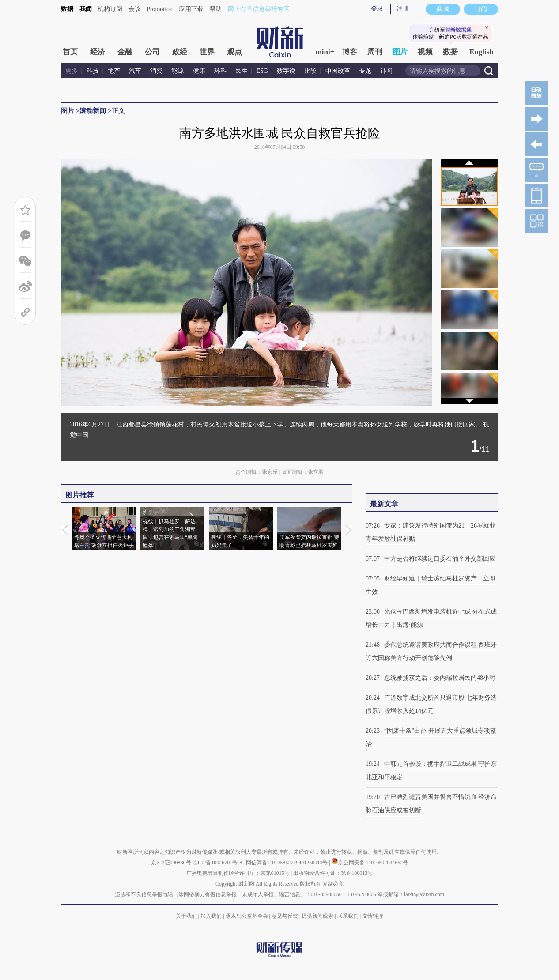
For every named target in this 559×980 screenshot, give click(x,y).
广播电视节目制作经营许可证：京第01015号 (238, 873)
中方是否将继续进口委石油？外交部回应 (440, 559)
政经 (180, 52)
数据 (67, 9)
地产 (114, 71)
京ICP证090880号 (171, 863)
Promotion (160, 9)
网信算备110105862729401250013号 (288, 863)
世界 (207, 52)
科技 (93, 71)
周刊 (375, 52)
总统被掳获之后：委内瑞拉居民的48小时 (440, 678)
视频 (425, 52)
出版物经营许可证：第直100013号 (333, 873)
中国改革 (338, 71)
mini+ (325, 52)
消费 (156, 71)
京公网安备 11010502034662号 (370, 863)
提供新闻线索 (317, 916)
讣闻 (386, 71)
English (482, 52)
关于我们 (186, 916)
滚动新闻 (93, 111)
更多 (72, 71)
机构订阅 (110, 9)
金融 (125, 52)
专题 (365, 71)
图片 (400, 52)
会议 (135, 9)
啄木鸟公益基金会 (247, 916)
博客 (350, 52)
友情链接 (373, 916)
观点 (234, 52)
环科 (220, 71)
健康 (199, 71)
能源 (178, 71)
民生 (242, 71)
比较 (310, 71)
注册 (403, 9)
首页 (70, 52)
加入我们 (211, 916)
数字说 (286, 71)
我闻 (86, 9)
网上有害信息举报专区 (259, 9)
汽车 (135, 71)
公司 (152, 52)
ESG (262, 71)
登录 (377, 9)
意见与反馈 (285, 916)
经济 (98, 52)
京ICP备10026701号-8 (218, 863)
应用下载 (191, 9)
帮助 (215, 9)
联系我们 (348, 916)
